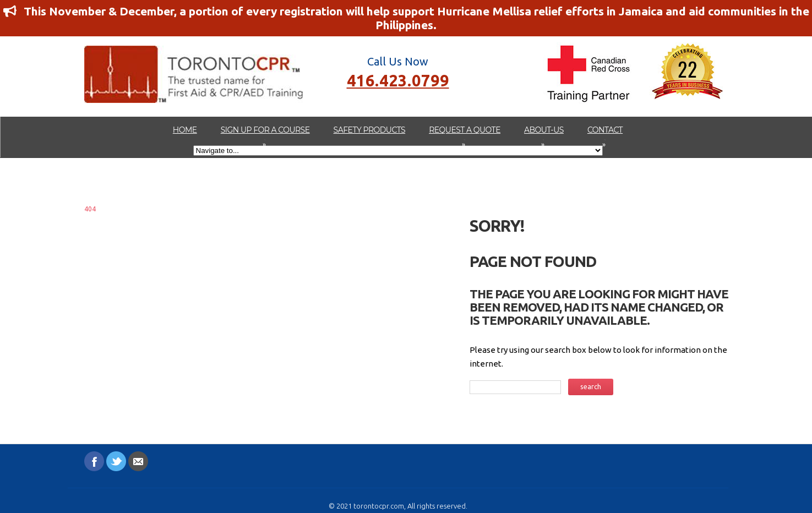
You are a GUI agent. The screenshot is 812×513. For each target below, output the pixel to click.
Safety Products (370, 130)
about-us (544, 135)
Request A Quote (465, 135)
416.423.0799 (398, 80)
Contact (605, 135)
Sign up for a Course (265, 135)
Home (185, 130)
